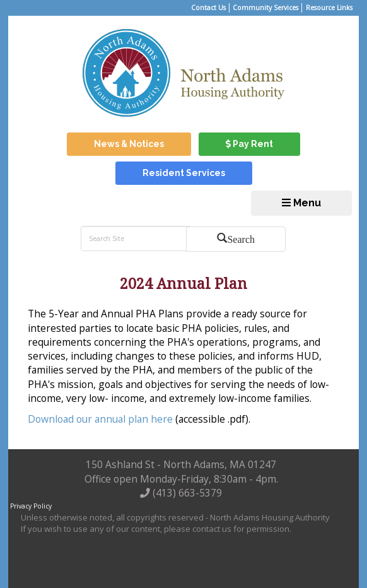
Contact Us (208, 8)
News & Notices (129, 144)
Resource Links (329, 8)
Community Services (265, 8)
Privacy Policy (31, 506)
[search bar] (135, 238)
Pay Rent (249, 144)
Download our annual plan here (100, 419)
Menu (301, 203)
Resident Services (184, 173)
